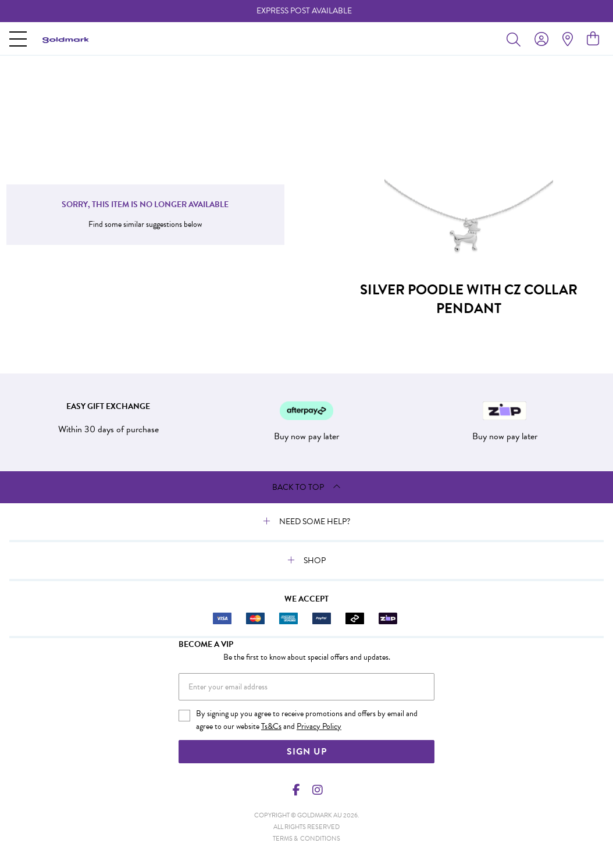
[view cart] (593, 39)
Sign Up (307, 752)
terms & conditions (306, 839)
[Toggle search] (516, 39)
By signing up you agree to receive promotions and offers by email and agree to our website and (307, 720)
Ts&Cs (271, 726)
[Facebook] (297, 790)
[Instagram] (317, 790)
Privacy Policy (319, 726)
